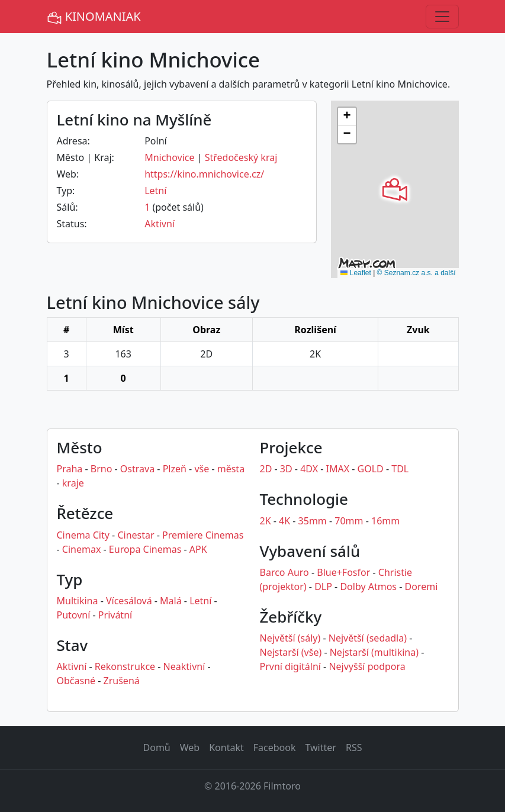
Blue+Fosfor (343, 572)
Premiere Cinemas (203, 535)
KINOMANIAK (94, 17)
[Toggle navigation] (442, 17)
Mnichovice (169, 157)
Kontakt (226, 747)
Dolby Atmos (368, 587)
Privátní (115, 615)
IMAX (338, 469)
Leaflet (356, 273)
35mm (313, 521)
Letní (155, 191)
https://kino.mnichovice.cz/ (204, 174)
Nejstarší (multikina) (374, 652)
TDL (400, 469)
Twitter (320, 747)
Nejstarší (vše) (291, 652)
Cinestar (136, 535)
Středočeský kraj (241, 157)
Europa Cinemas (145, 549)
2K (266, 521)
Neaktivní (184, 666)
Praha (70, 469)
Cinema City (83, 535)
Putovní (74, 615)
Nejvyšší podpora (367, 666)
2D (266, 469)
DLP (323, 587)
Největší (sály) (290, 638)
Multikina (78, 601)
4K (284, 521)
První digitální (290, 666)
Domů (157, 747)
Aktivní (160, 224)
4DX (309, 469)
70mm (349, 521)
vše (202, 469)
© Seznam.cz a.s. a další (416, 273)
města (231, 469)
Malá (171, 601)
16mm (385, 521)
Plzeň (175, 469)
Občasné (76, 681)
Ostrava (137, 469)
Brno (102, 469)
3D (286, 469)
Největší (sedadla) (368, 638)
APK (198, 549)
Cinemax (82, 549)
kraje (73, 483)
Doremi (422, 587)
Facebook (275, 747)
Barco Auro (284, 572)
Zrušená (122, 681)
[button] (395, 189)
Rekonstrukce (125, 666)
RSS (354, 747)
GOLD (371, 469)
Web (190, 747)
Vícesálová (129, 601)
